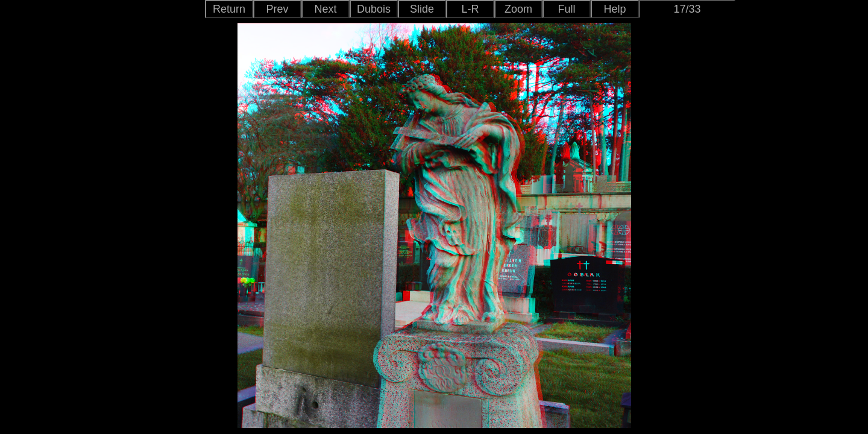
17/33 (687, 9)
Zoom (518, 9)
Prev (277, 9)
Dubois (374, 9)
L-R (470, 9)
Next (325, 9)
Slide (422, 9)
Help (615, 9)
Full (566, 9)
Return (229, 9)
